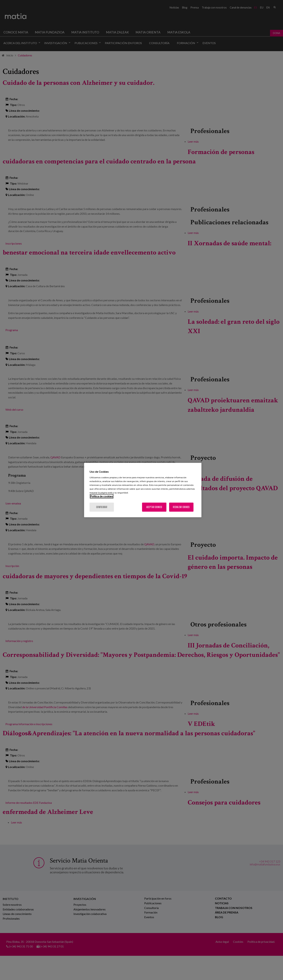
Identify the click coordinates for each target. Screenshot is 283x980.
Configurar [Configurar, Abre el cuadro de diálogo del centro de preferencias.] (102, 507)
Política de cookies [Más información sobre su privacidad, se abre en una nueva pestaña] (102, 496)
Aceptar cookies (154, 507)
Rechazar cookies (181, 507)
